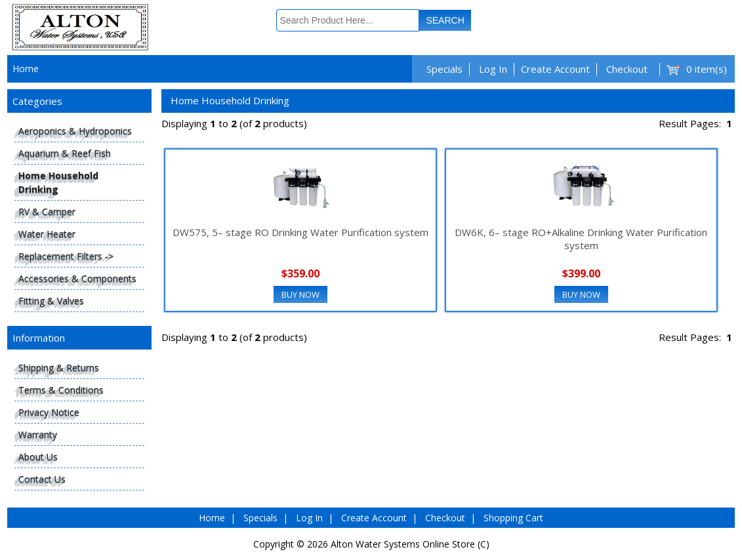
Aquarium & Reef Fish (65, 153)
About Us (38, 457)
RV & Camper (47, 211)
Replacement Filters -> (66, 256)
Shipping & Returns (59, 368)
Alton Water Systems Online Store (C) (410, 544)
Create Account (555, 69)
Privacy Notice (49, 412)
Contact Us (42, 479)
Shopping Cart (513, 518)
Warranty (38, 434)
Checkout (627, 69)
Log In (493, 69)
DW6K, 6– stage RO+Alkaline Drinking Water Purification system (581, 239)
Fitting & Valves (51, 301)
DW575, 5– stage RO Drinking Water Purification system (300, 232)
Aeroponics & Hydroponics (75, 131)
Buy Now (300, 294)
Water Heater (47, 234)
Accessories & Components (77, 278)
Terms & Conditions (61, 390)
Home (26, 69)
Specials (444, 69)
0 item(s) (707, 69)
